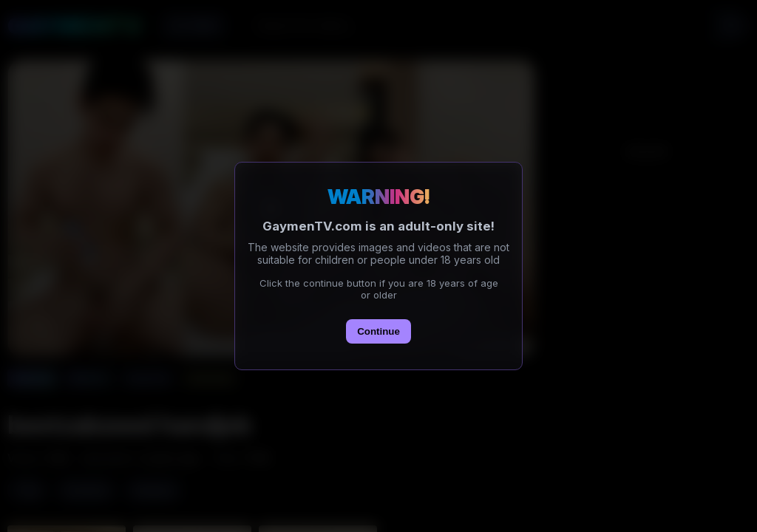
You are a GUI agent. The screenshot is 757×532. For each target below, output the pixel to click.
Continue (378, 331)
